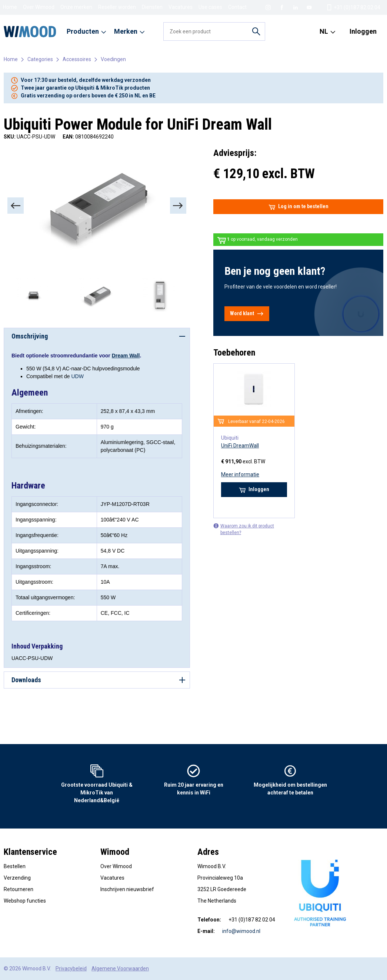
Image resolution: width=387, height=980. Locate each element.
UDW (77, 376)
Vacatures (181, 7)
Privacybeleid (71, 969)
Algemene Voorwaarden (120, 969)
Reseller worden (117, 7)
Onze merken (76, 7)
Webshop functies (25, 901)
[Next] (178, 206)
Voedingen (113, 59)
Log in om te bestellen (298, 207)
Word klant (247, 314)
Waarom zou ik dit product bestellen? (244, 529)
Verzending (17, 878)
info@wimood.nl (241, 931)
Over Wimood (39, 7)
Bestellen (15, 866)
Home (10, 7)
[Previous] (16, 206)
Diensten (152, 7)
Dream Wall (126, 356)
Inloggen (363, 31)
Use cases (210, 7)
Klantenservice (30, 852)
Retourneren (19, 889)
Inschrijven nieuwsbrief (127, 889)
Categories (40, 59)
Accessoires (77, 59)
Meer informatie (240, 474)
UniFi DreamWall (240, 446)
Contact (237, 7)
